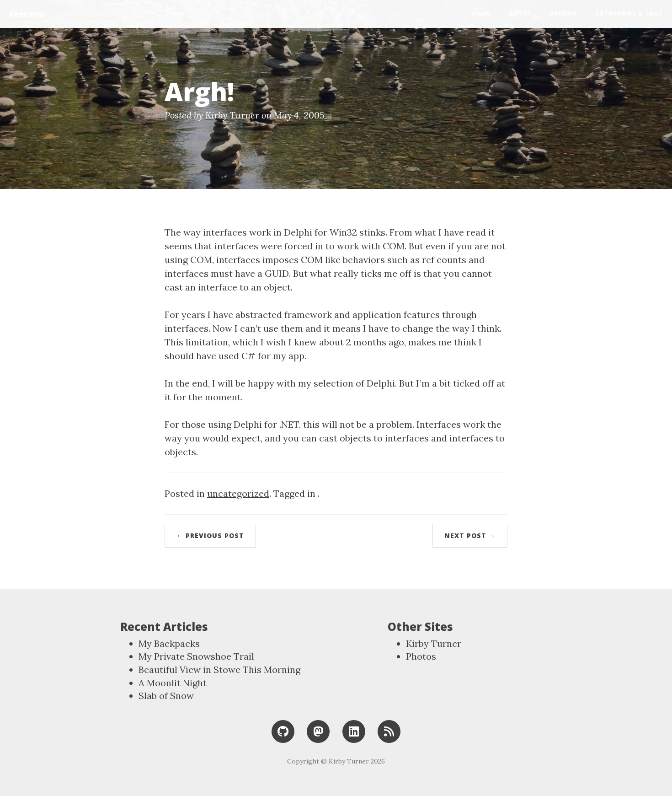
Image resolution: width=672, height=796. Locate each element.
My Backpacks (169, 643)
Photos (421, 656)
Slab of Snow (166, 696)
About (520, 13)
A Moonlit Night (173, 683)
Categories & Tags (629, 13)
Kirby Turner (434, 643)
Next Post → (470, 535)
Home (481, 13)
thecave (27, 14)
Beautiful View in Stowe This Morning (219, 670)
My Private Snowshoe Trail (196, 656)
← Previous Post (210, 535)
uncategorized (238, 493)
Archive (564, 13)
